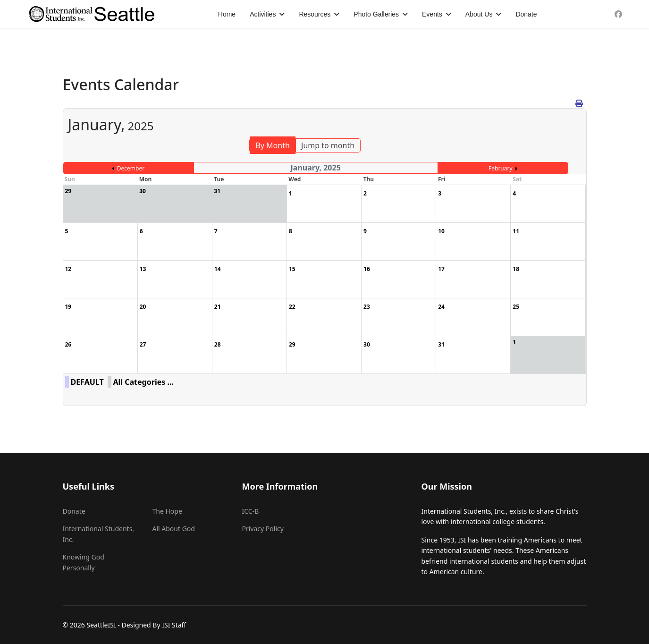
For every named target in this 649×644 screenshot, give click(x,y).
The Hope (167, 511)
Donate (526, 14)
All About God (174, 529)
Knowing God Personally (84, 562)
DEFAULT (87, 382)
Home (227, 14)
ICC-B (251, 511)
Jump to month (328, 145)
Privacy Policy (263, 529)
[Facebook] (618, 14)
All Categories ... (143, 382)
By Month (272, 145)
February (501, 168)
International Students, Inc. (99, 534)
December (131, 168)
